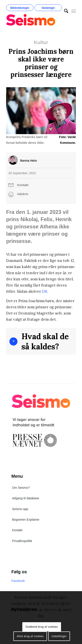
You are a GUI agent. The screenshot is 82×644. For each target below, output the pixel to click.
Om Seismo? (21, 488)
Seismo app (20, 509)
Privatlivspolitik (22, 541)
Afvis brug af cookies (30, 636)
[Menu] (74, 11)
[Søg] (64, 11)
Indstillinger (59, 636)
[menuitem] (64, 11)
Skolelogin (48, 8)
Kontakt (23, 185)
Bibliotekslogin (20, 8)
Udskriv (23, 194)
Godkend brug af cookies (42, 627)
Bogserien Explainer (26, 520)
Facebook (18, 581)
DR (45, 291)
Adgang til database (26, 498)
